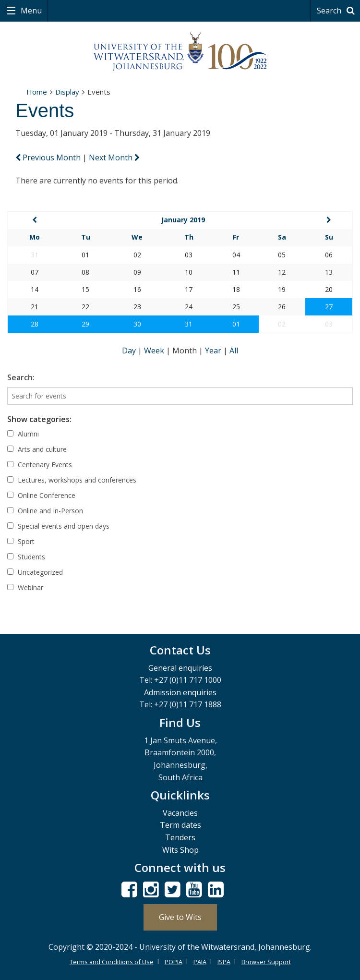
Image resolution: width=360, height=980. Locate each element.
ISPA (224, 962)
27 (329, 307)
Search (337, 11)
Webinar (25, 587)
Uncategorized (35, 572)
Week (155, 351)
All (234, 351)
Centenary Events (40, 465)
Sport (21, 541)
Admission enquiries (180, 692)
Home (37, 92)
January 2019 (183, 220)
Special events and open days (58, 526)
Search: (21, 377)
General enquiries (180, 668)
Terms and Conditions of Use (112, 962)
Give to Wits (180, 917)
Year (214, 351)
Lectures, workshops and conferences (72, 480)
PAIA (200, 962)
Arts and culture (37, 449)
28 (35, 324)
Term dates (180, 825)
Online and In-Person (45, 511)
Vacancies (180, 813)
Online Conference (41, 495)
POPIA (174, 962)
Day (130, 351)
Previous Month (49, 157)
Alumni (23, 434)
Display (67, 92)
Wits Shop (180, 850)
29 (85, 324)
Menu (30, 11)
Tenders (180, 837)
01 (236, 324)
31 (189, 324)
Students (26, 557)
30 (137, 324)
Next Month (114, 157)
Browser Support (266, 962)
